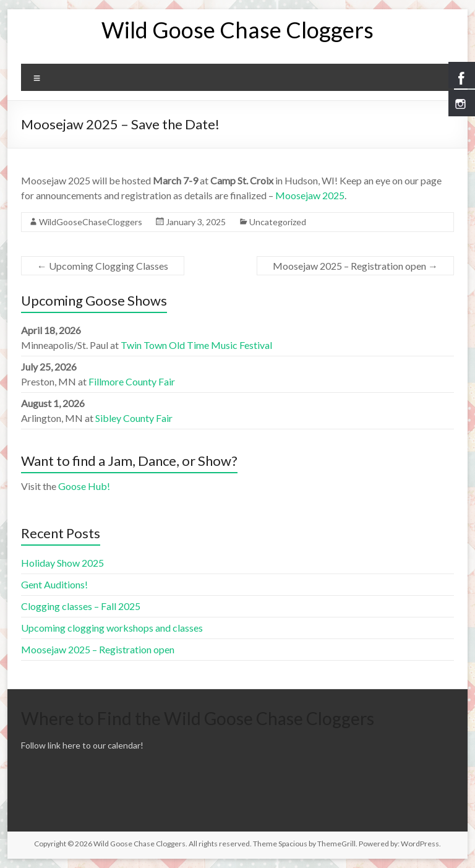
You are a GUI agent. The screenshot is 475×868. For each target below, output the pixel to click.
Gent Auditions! (54, 584)
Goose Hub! (84, 486)
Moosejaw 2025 (310, 195)
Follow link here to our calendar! (82, 745)
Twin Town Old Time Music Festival (196, 345)
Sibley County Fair (134, 418)
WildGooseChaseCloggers (91, 222)
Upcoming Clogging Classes (103, 266)
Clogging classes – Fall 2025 (81, 606)
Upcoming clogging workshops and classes (112, 628)
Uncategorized (278, 222)
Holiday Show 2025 (62, 563)
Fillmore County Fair (132, 381)
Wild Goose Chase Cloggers (237, 30)
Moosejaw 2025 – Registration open (355, 266)
